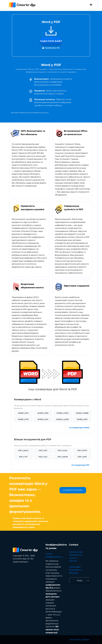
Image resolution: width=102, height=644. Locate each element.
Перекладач (75, 567)
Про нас (73, 561)
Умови (49, 554)
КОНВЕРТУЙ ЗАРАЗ (73, 490)
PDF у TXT (23, 457)
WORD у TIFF (23, 419)
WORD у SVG (43, 419)
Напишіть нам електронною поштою (76, 555)
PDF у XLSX (63, 451)
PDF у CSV (43, 457)
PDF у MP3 (82, 457)
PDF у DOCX (23, 451)
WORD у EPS (82, 419)
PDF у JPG (43, 451)
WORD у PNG (43, 413)
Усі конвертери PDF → (81, 465)
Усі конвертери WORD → (80, 428)
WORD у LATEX (63, 419)
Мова (80, 581)
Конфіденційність (54, 557)
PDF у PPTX (82, 451)
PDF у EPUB (63, 457)
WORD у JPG (23, 413)
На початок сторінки (79, 640)
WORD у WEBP (82, 413)
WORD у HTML (63, 413)
